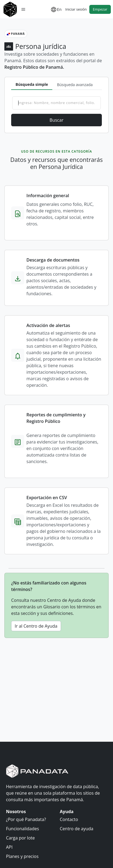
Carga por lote (20, 838)
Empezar (100, 9)
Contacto (69, 819)
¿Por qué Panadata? (26, 819)
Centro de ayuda (77, 829)
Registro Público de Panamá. (34, 67)
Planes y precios (22, 856)
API (9, 847)
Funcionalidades (22, 829)
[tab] (32, 85)
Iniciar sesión (76, 9)
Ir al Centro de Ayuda (36, 626)
